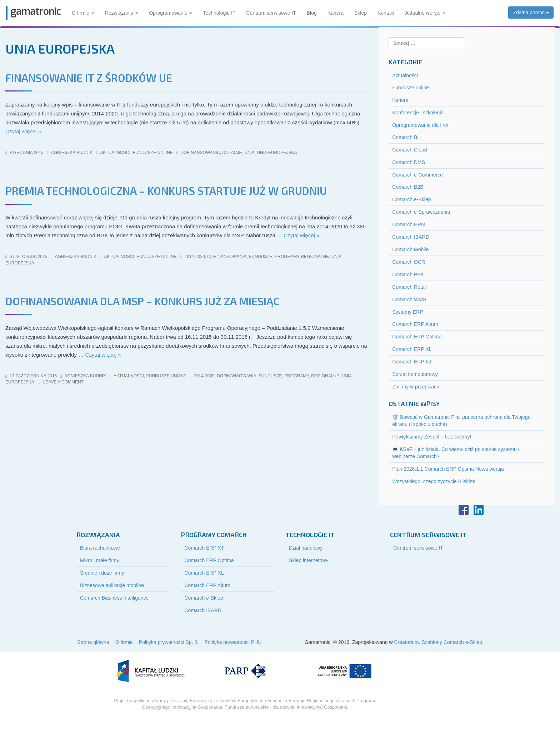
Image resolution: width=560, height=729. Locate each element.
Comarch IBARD (411, 237)
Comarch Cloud (409, 150)
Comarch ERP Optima (417, 337)
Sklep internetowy (309, 560)
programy (296, 376)
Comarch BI (405, 137)
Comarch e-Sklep (411, 199)
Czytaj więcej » (23, 131)
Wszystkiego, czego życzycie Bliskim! (434, 481)
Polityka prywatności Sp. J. (169, 642)
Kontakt (386, 13)
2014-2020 (194, 257)
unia (249, 153)
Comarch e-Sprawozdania (421, 212)
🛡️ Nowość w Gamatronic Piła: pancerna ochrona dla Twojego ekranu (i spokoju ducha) (461, 421)
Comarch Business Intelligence (114, 598)
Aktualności (115, 153)
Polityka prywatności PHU (233, 642)
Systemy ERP (407, 312)
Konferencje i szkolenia (418, 113)
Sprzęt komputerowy (415, 374)
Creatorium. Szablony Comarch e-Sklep (438, 642)
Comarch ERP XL (412, 349)
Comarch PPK (408, 274)
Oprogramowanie (171, 13)
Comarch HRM (409, 224)
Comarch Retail (409, 287)
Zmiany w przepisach (416, 387)
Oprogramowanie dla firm (420, 125)
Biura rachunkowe (100, 548)
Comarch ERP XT (412, 362)
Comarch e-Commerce (417, 175)
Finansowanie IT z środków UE (89, 78)
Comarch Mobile (410, 249)
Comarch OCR (409, 262)
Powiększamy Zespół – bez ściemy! (432, 437)
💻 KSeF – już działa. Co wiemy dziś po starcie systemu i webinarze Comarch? (456, 453)
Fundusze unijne (153, 153)
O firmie (83, 13)
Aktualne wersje (425, 13)
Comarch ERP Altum (415, 324)
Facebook (464, 510)
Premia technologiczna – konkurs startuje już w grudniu (166, 190)
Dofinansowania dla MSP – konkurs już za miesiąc (142, 301)
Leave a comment (63, 382)
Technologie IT (219, 13)
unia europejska (277, 153)
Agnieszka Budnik (72, 153)
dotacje (232, 153)
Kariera (336, 13)
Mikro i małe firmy (100, 560)
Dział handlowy (306, 548)
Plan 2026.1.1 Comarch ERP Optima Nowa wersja (448, 469)
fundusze (261, 257)
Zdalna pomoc (531, 13)
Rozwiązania (122, 13)
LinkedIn (479, 510)
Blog (312, 13)
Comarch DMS (409, 162)
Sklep (361, 13)
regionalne (325, 376)
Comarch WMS (409, 299)
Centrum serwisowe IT (271, 13)
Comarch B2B (408, 187)
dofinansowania (200, 153)
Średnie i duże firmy (102, 573)
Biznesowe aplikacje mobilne (112, 585)
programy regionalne (302, 257)
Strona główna (93, 642)
